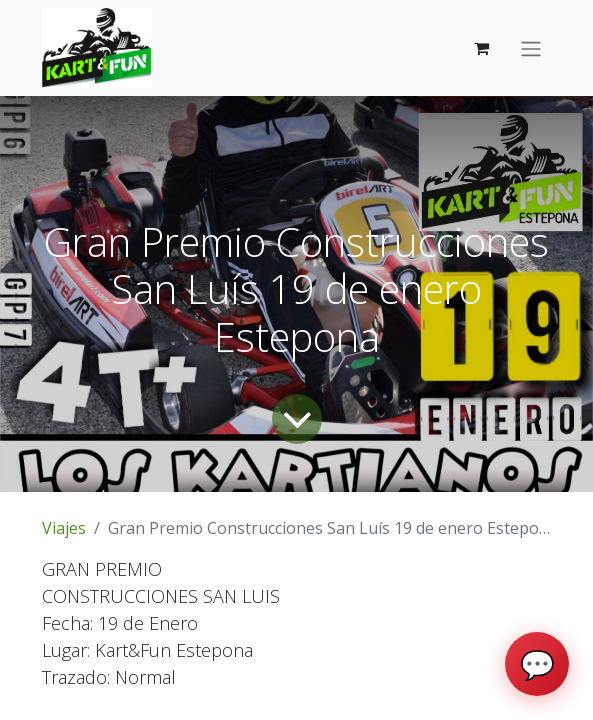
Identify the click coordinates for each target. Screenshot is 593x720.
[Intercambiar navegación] (531, 48)
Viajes (64, 528)
